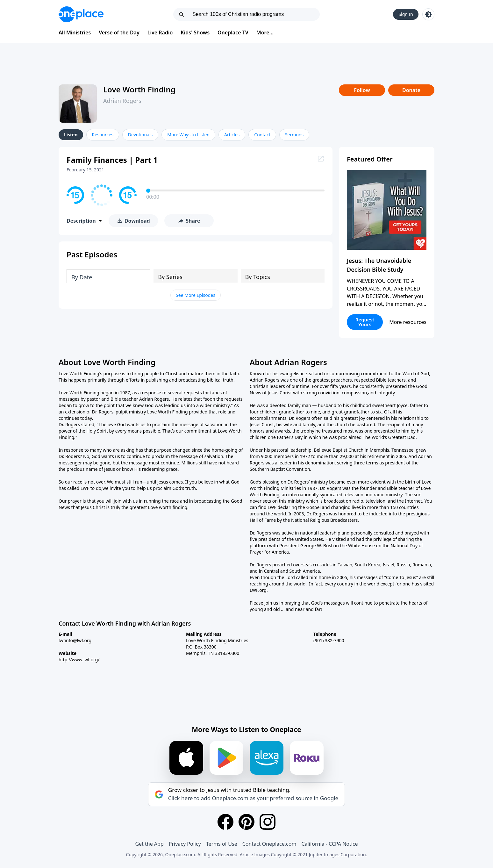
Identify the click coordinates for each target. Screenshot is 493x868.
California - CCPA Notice (329, 844)
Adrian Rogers (122, 101)
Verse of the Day (119, 32)
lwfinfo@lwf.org (75, 640)
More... (265, 32)
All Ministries (75, 32)
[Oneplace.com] (81, 14)
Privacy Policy (185, 844)
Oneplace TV (233, 32)
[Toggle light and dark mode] (428, 14)
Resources (103, 135)
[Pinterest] (246, 822)
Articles (232, 135)
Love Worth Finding (139, 89)
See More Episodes (196, 295)
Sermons (294, 135)
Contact (262, 135)
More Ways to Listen (188, 135)
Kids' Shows (195, 32)
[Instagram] (268, 822)
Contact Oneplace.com (269, 844)
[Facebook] (225, 822)
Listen (71, 135)
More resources (408, 322)
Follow (362, 90)
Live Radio (160, 32)
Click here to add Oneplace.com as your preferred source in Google (253, 798)
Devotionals (140, 135)
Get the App (149, 844)
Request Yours (365, 322)
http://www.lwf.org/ (79, 660)
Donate (411, 90)
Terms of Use (222, 844)
